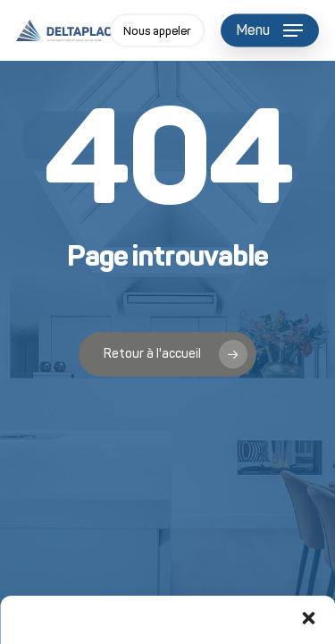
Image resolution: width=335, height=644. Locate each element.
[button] (308, 618)
